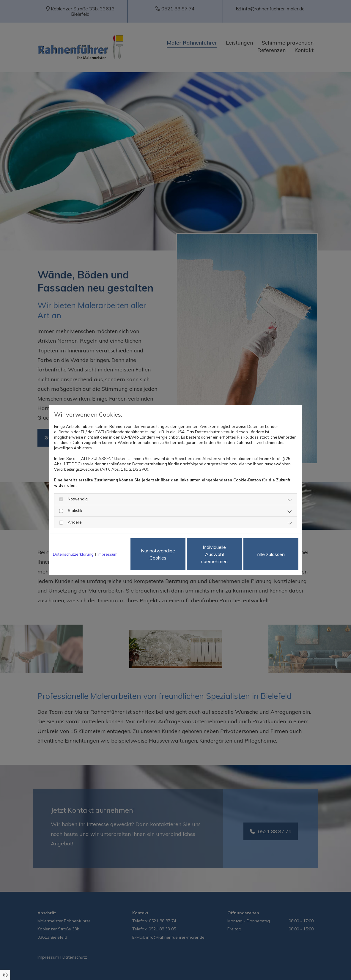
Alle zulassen (271, 554)
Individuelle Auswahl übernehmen (214, 554)
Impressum (107, 554)
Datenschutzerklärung (73, 554)
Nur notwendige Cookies (158, 554)
